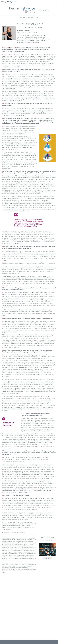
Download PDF (48, 558)
